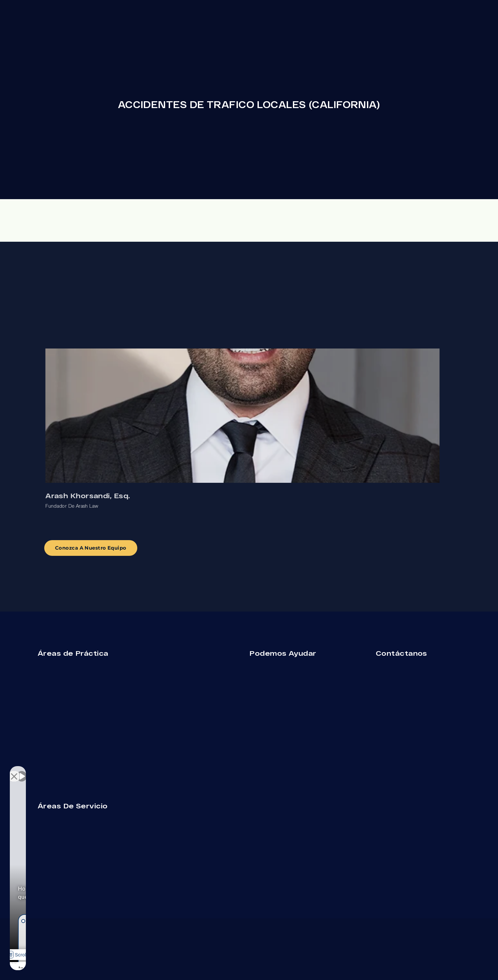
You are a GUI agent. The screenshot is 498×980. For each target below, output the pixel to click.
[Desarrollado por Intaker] (82, 966)
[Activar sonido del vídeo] (22, 771)
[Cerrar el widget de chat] (116, 771)
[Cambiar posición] (102, 771)
